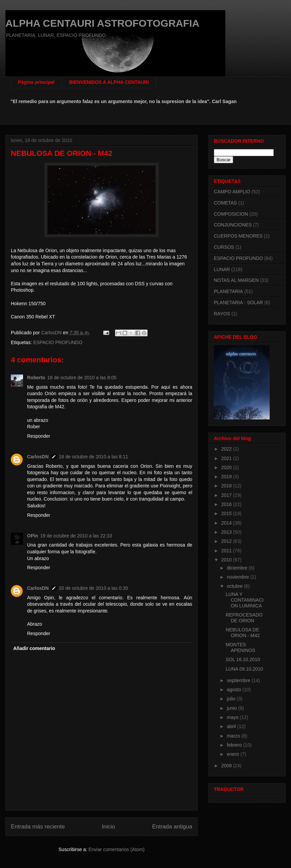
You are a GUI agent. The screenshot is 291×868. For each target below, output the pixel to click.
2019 (227, 477)
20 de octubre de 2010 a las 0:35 (94, 588)
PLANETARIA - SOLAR (238, 303)
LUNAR (222, 269)
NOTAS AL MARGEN (236, 280)
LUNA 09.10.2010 (244, 669)
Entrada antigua (172, 827)
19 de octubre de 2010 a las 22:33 (76, 536)
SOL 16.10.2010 (243, 659)
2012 (227, 541)
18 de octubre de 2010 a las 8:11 (94, 457)
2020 (227, 467)
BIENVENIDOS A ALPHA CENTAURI (109, 82)
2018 (227, 486)
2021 (227, 458)
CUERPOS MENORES (238, 236)
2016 (227, 504)
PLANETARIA (228, 291)
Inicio (108, 827)
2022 (227, 449)
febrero (235, 745)
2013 (227, 532)
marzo (234, 736)
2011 (227, 551)
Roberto (36, 378)
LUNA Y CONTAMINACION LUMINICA (245, 600)
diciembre (238, 568)
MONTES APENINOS (240, 647)
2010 (227, 560)
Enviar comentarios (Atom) (116, 849)
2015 (227, 513)
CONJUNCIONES (233, 225)
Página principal (36, 82)
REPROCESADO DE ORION (244, 618)
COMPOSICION (231, 214)
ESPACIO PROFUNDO (58, 342)
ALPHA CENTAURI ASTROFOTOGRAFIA (102, 23)
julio (232, 699)
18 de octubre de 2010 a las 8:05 (82, 378)
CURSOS (224, 247)
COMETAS (225, 203)
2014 (227, 523)
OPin (33, 536)
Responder (39, 436)
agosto (234, 690)
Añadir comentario (34, 648)
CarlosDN (38, 457)
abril (232, 726)
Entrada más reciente (38, 827)
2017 (227, 495)
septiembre (239, 680)
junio (232, 708)
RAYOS (222, 314)
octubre (235, 586)
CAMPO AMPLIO (232, 192)
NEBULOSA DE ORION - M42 (243, 633)
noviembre (238, 577)
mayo (233, 717)
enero (233, 754)
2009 (227, 766)
